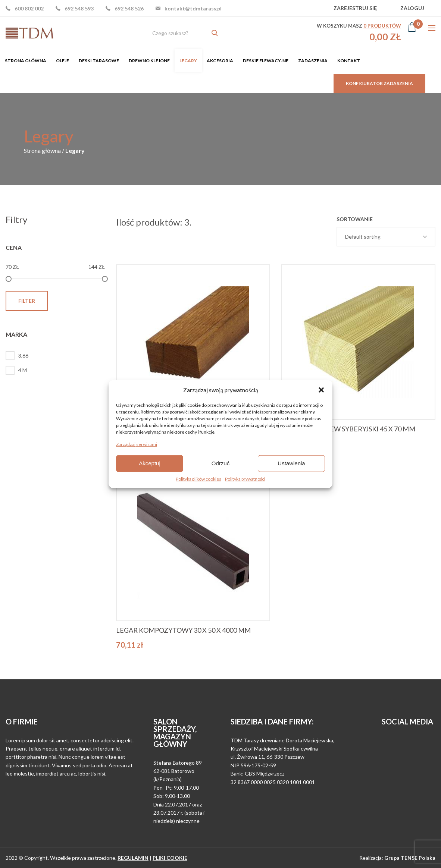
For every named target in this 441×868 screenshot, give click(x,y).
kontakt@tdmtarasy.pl (193, 9)
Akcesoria (220, 61)
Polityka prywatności (245, 479)
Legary (188, 61)
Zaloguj (412, 8)
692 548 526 (129, 9)
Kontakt (349, 61)
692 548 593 (79, 9)
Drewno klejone (149, 61)
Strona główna (26, 61)
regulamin (133, 858)
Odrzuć (220, 463)
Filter (27, 301)
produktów (382, 26)
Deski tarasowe (99, 61)
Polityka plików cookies (198, 479)
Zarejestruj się (355, 8)
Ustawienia (291, 463)
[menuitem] (26, 61)
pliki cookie (170, 858)
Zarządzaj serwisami (137, 444)
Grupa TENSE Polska (410, 858)
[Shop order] (386, 237)
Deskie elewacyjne (266, 61)
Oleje (62, 61)
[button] (321, 390)
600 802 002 (29, 9)
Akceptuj (150, 463)
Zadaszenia (313, 61)
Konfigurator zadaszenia (379, 83)
